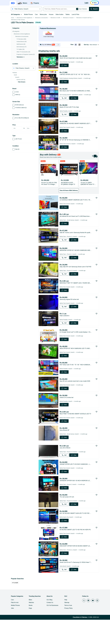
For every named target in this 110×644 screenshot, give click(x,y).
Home (13, 42)
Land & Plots (75, 14)
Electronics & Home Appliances (24, 42)
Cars (36, 14)
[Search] (94, 9)
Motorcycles (43, 14)
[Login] (86, 3)
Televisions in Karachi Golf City (84, 42)
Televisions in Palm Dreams (18, 44)
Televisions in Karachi (68, 42)
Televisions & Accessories (41, 42)
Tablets (68, 14)
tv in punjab (15, 607)
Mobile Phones (28, 14)
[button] (49, 69)
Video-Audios (59, 14)
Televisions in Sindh (55, 42)
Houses (51, 14)
